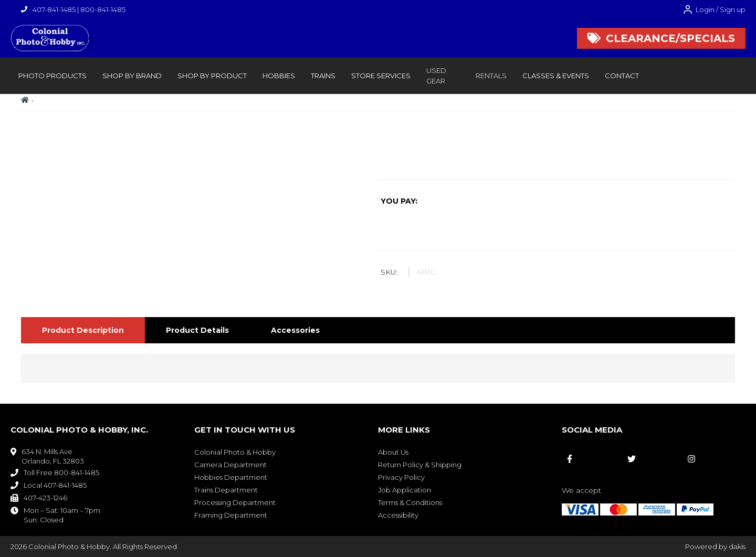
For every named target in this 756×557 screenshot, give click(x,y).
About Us (393, 452)
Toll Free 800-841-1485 (61, 472)
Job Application (405, 490)
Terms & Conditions (410, 502)
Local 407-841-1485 (55, 485)
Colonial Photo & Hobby (235, 452)
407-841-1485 (54, 9)
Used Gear (436, 76)
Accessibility (398, 515)
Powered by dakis (715, 547)
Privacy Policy (401, 477)
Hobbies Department (231, 477)
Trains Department (226, 490)
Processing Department (235, 502)
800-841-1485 (103, 9)
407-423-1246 (45, 498)
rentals (491, 76)
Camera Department (230, 465)
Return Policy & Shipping (420, 465)
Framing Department (231, 515)
